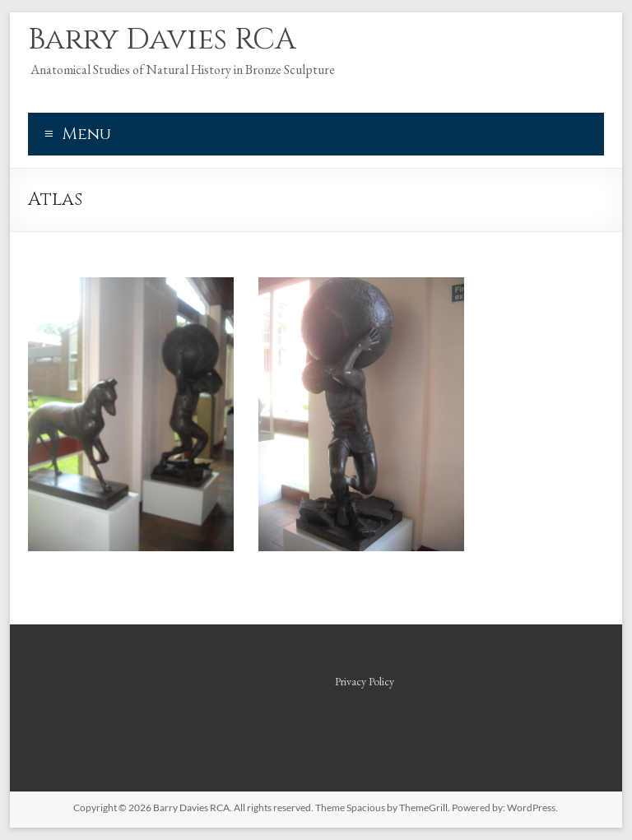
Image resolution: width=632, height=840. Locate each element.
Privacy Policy (365, 681)
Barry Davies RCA (162, 39)
